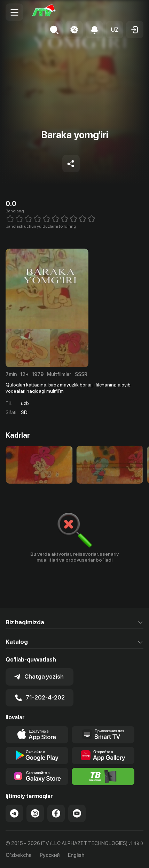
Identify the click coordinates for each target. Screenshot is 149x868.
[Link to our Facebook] (56, 813)
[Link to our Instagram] (35, 813)
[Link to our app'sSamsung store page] (37, 776)
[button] (115, 30)
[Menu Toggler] (14, 12)
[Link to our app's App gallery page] (103, 756)
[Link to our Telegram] (14, 813)
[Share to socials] (71, 164)
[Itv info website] (103, 776)
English (76, 855)
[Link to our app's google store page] (37, 756)
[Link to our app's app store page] (37, 735)
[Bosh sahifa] (44, 12)
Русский (50, 855)
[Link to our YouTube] (77, 813)
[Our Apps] (103, 735)
